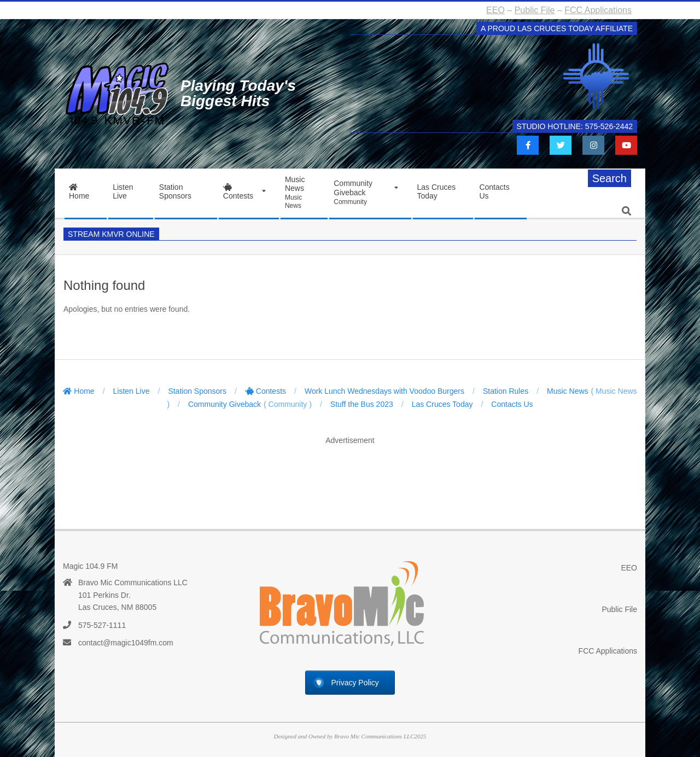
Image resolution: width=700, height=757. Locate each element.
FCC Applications (598, 10)
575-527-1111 (102, 625)
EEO (495, 10)
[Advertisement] (350, 476)
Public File (535, 10)
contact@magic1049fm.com (126, 643)
